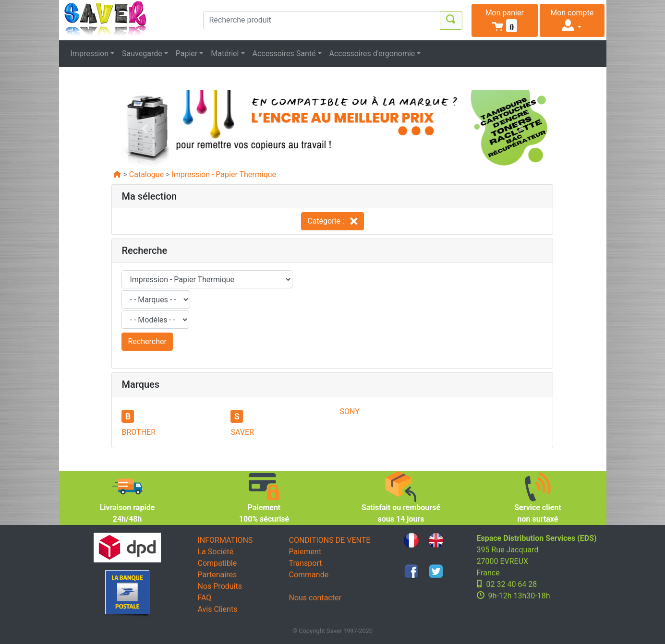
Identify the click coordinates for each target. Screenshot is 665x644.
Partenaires (218, 575)
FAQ (205, 598)
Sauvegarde (142, 54)
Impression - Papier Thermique (224, 174)
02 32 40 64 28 (512, 584)
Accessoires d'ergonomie (372, 54)
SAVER (242, 432)
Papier (187, 54)
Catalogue (146, 174)
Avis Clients (218, 609)
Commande (309, 575)
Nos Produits (220, 586)
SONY (349, 411)
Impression (90, 54)
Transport (306, 563)
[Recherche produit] (322, 20)
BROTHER (139, 432)
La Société (216, 552)
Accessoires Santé (284, 54)
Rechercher (147, 341)
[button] (505, 20)
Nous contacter (315, 598)
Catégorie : (332, 221)
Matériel (225, 54)
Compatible (218, 563)
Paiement (305, 552)
